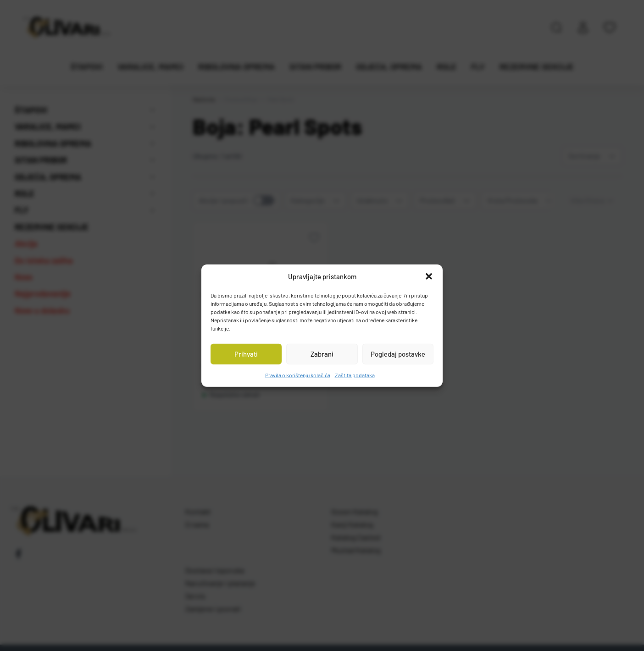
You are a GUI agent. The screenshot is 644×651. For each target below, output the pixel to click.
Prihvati (246, 354)
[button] (429, 276)
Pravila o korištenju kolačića (298, 375)
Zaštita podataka (355, 375)
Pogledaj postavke (398, 354)
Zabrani (322, 354)
